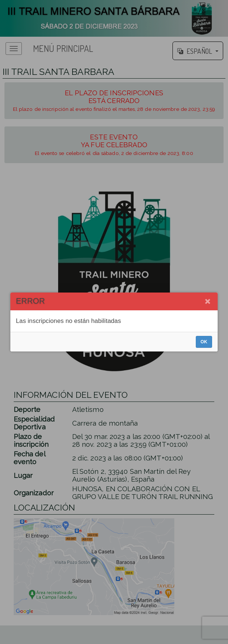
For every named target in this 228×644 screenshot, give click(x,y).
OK (204, 342)
